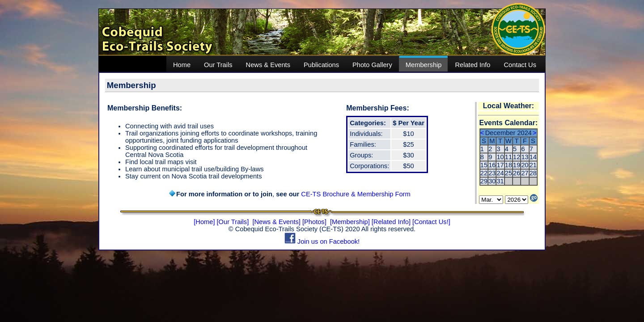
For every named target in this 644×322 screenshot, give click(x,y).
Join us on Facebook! (322, 241)
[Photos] (314, 222)
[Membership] (350, 222)
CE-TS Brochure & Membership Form (356, 194)
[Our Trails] (233, 222)
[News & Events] (276, 222)
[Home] (204, 222)
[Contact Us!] (431, 222)
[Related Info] (391, 222)
